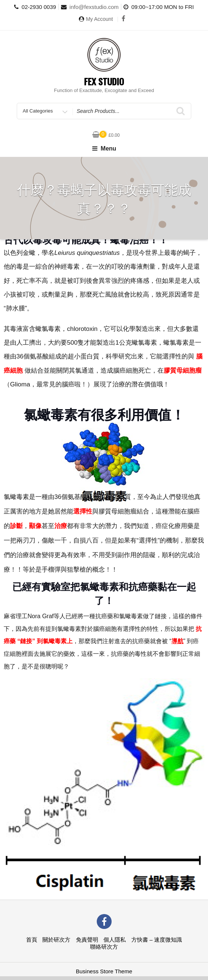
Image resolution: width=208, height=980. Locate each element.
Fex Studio (104, 81)
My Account (99, 19)
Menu (104, 148)
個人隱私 (115, 940)
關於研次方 (56, 940)
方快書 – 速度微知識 (157, 940)
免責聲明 (87, 940)
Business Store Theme (104, 971)
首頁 (32, 940)
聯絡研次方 (104, 947)
